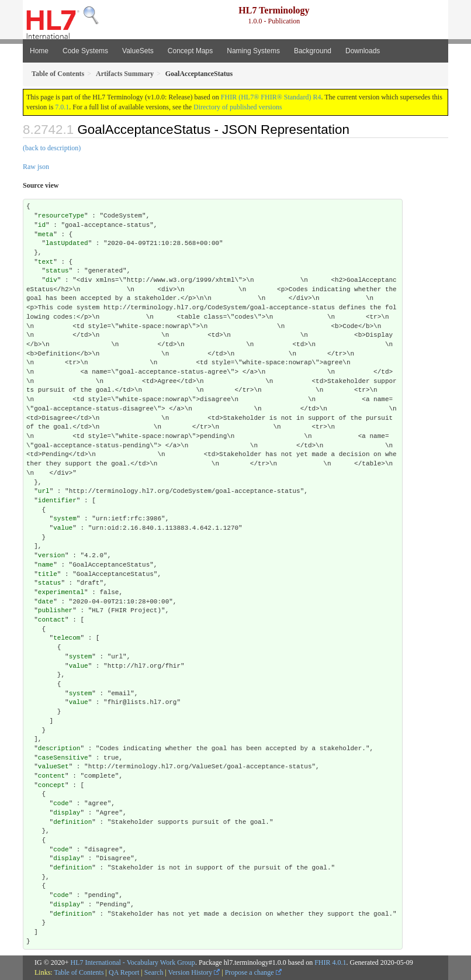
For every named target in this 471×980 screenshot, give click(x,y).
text (46, 262)
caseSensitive (63, 758)
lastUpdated (67, 243)
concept (51, 785)
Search (154, 972)
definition (72, 822)
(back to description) (52, 148)
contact (51, 620)
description (59, 748)
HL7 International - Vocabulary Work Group (133, 962)
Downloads (363, 51)
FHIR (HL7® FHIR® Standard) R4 (271, 97)
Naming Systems (253, 51)
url (44, 491)
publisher (55, 610)
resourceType (61, 216)
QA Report (124, 972)
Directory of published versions (238, 107)
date (46, 602)
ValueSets (138, 51)
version (51, 555)
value (63, 528)
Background (313, 51)
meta (46, 234)
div (51, 280)
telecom (67, 638)
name (46, 565)
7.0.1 (62, 107)
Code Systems (85, 51)
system (65, 519)
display (67, 813)
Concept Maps (190, 51)
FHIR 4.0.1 (330, 962)
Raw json (36, 167)
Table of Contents (79, 972)
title (48, 574)
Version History (194, 972)
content (51, 776)
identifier (57, 501)
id (42, 225)
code (61, 803)
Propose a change (253, 972)
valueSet (53, 767)
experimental (61, 592)
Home (39, 51)
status (57, 271)
